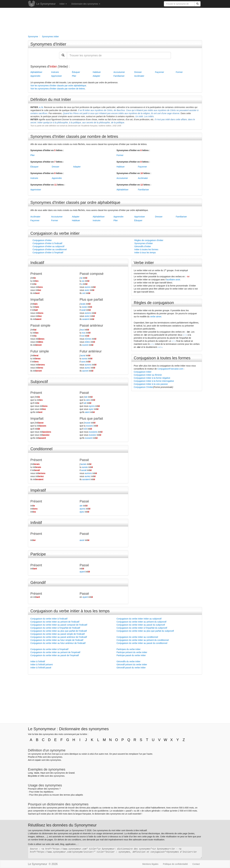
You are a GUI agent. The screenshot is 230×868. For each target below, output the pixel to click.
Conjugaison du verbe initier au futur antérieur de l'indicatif (58, 643)
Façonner (160, 72)
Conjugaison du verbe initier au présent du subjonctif (141, 622)
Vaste (37, 773)
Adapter (96, 76)
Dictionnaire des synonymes (86, 4)
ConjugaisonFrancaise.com (170, 369)
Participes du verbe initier (129, 649)
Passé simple (40, 325)
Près (40, 757)
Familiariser (119, 76)
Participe (38, 554)
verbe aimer (156, 317)
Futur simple (40, 351)
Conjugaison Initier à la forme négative (152, 378)
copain (38, 760)
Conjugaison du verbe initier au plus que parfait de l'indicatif (59, 631)
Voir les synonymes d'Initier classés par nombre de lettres (58, 89)
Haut (43, 773)
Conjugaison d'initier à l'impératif (48, 253)
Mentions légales (150, 864)
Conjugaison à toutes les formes (162, 358)
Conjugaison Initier (143, 372)
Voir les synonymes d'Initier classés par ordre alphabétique (58, 86)
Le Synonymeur (46, 4)
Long (30, 773)
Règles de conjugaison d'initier (149, 240)
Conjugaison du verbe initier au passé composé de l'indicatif (59, 625)
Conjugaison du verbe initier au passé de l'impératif (55, 655)
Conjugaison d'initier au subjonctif (48, 246)
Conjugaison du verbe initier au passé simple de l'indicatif (57, 634)
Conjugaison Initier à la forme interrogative (154, 381)
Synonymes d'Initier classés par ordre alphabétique (75, 202)
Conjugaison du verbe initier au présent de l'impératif (55, 652)
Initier (63, 4)
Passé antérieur (91, 325)
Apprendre (35, 76)
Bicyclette (33, 776)
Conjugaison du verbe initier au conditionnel (137, 637)
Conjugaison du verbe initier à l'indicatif (49, 619)
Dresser (138, 72)
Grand (72, 773)
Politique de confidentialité (175, 864)
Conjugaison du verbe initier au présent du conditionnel (143, 640)
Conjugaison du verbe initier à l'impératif (49, 649)
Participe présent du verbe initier (132, 652)
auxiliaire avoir (173, 280)
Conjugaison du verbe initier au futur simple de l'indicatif (57, 640)
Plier (74, 76)
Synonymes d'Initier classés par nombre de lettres (74, 136)
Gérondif (38, 582)
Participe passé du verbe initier (131, 655)
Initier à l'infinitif (38, 661)
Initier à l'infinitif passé (41, 668)
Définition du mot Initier (51, 99)
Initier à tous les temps (145, 253)
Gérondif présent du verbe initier (132, 665)
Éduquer (76, 72)
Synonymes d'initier (144, 243)
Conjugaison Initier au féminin (148, 375)
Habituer (97, 72)
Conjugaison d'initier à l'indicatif (47, 243)
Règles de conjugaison (154, 303)
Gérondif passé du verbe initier (131, 668)
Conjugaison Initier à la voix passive (151, 384)
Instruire (55, 72)
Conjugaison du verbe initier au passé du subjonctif (141, 625)
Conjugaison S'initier (143, 387)
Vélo (42, 776)
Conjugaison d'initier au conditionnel (50, 249)
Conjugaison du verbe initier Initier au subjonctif (139, 619)
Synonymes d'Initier (48, 44)
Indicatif (37, 263)
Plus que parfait (91, 299)
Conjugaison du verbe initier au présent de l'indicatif (55, 622)
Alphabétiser (36, 72)
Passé (84, 393)
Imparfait (37, 299)
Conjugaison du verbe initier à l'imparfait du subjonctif (142, 628)
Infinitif (36, 523)
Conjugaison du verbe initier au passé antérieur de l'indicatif (59, 637)
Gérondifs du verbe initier (128, 661)
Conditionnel (41, 449)
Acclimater (139, 76)
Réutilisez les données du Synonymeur (62, 825)
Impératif (38, 490)
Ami (30, 760)
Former (179, 72)
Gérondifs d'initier (143, 246)
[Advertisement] (115, 21)
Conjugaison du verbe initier (55, 233)
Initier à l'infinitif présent (42, 665)
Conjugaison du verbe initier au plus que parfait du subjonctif (145, 631)
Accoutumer (119, 72)
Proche (31, 757)
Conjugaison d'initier (42, 240)
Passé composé (92, 274)
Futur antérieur (91, 351)
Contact (196, 864)
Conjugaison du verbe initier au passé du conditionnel (142, 643)
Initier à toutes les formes (146, 249)
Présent (36, 274)
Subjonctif (39, 382)
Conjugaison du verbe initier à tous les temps (70, 611)
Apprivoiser (57, 76)
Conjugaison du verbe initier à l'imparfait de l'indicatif (55, 628)
